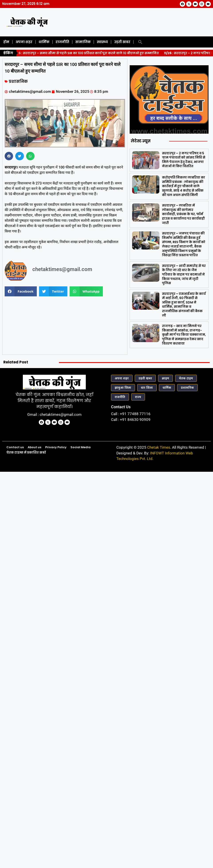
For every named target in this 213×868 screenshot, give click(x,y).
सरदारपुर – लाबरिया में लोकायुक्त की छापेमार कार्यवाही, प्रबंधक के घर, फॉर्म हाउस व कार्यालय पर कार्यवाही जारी (183, 214)
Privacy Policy (56, 447)
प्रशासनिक (18, 81)
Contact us (15, 447)
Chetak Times (159, 447)
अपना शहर (24, 42)
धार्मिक (44, 42)
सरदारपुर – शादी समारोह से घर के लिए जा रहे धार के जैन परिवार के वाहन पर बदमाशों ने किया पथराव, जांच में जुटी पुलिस (184, 274)
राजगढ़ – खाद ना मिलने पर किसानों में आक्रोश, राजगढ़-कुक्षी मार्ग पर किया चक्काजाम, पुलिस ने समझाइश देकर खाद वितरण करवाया (184, 335)
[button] (140, 42)
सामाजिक (83, 42)
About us (34, 447)
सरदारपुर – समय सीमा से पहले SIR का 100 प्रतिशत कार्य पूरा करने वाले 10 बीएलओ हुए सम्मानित (87, 53)
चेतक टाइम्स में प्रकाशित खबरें (26, 453)
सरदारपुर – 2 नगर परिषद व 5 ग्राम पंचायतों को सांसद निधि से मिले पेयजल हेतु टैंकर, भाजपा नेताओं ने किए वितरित (184, 160)
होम (6, 42)
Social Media (81, 447)
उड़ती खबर (122, 42)
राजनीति (62, 42)
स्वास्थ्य (102, 42)
